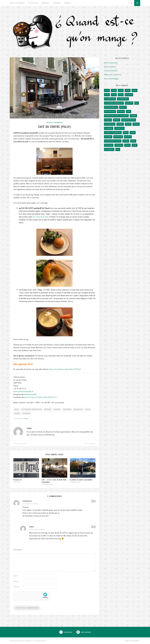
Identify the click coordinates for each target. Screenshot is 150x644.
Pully (88, 409)
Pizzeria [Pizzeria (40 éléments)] (108, 137)
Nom (16, 576)
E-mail (16, 581)
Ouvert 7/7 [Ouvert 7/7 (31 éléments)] (119, 128)
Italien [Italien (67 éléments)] (136, 124)
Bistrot (48, 409)
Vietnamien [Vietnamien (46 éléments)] (109, 149)
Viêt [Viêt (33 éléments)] (118, 149)
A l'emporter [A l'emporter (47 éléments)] (110, 99)
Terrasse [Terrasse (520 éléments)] (119, 145)
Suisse (17, 413)
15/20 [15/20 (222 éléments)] (134, 90)
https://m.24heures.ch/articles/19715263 (65, 369)
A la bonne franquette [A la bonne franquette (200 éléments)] (114, 103)
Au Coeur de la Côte (40, 217)
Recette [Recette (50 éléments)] (128, 137)
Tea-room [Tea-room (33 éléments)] (109, 145)
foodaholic (27, 501)
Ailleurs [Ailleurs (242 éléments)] (129, 95)
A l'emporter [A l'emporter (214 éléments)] (123, 99)
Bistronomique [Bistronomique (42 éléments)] (111, 107)
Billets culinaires (17, 3)
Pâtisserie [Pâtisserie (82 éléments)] (118, 137)
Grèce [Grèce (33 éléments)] (128, 124)
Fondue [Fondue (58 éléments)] (108, 120)
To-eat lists (33, 3)
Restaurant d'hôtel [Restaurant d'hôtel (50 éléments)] (113, 141)
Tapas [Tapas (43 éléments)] (133, 141)
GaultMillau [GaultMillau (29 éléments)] (110, 124)
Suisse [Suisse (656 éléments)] (126, 141)
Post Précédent (20, 444)
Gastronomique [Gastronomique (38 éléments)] (129, 120)
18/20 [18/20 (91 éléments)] (121, 95)
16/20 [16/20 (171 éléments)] (107, 95)
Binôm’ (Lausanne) (111, 63)
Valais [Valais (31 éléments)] (127, 145)
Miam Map (46, 3)
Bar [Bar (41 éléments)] (137, 103)
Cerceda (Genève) (111, 71)
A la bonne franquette (32, 409)
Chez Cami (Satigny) (111, 79)
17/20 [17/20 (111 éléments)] (114, 95)
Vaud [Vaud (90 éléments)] (135, 145)
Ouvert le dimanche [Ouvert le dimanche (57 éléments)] (113, 133)
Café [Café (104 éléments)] (129, 111)
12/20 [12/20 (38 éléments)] (114, 90)
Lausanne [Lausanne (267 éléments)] (109, 128)
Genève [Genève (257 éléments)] (120, 124)
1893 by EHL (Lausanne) (113, 75)
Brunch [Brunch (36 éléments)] (121, 111)
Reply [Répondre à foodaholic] (93, 501)
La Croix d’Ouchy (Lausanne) (81, 480)
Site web (16, 587)
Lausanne (67, 409)
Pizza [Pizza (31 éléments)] (133, 133)
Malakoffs (78, 409)
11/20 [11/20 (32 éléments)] (107, 90)
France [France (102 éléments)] (117, 120)
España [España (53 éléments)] (133, 116)
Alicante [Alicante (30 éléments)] (129, 103)
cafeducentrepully (30, 394)
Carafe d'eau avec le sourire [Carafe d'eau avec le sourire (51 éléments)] (116, 116)
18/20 (17, 409)
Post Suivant (90, 444)
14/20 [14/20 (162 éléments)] (128, 90)
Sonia (26, 418)
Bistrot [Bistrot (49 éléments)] (123, 107)
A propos (57, 3)
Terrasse (27, 413)
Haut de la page (133, 641)
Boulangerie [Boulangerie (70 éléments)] (110, 111)
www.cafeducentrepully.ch (23, 392)
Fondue (57, 409)
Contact (68, 3)
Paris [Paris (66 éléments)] (126, 133)
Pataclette (18, 480)
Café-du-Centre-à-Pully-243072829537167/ (40, 397)
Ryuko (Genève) (110, 67)
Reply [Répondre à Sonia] (93, 527)
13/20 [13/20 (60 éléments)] (121, 90)
